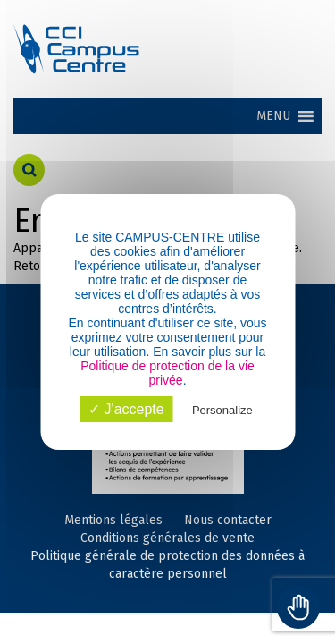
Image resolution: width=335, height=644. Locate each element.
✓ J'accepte (126, 409)
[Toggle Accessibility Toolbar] (298, 607)
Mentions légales (113, 520)
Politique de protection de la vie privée (167, 373)
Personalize (222, 410)
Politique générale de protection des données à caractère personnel (167, 565)
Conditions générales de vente (167, 538)
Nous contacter (228, 520)
